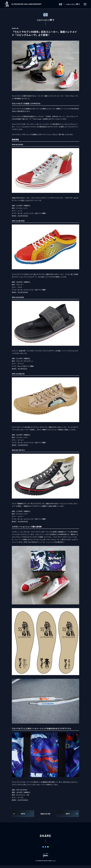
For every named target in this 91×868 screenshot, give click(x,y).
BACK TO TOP (45, 814)
